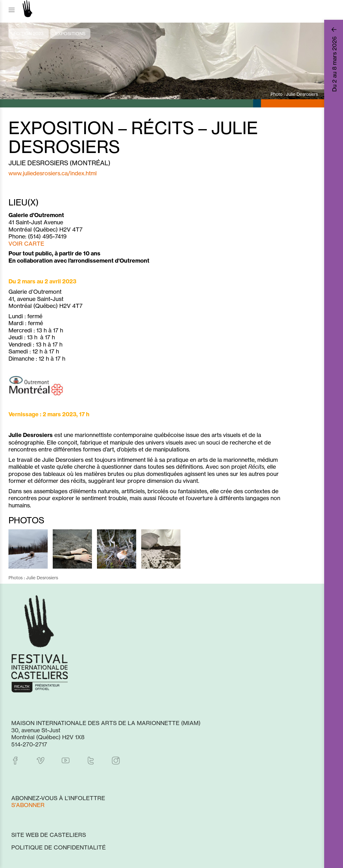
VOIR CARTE (26, 243)
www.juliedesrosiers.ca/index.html (53, 173)
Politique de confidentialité (59, 847)
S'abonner (28, 805)
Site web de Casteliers (49, 835)
